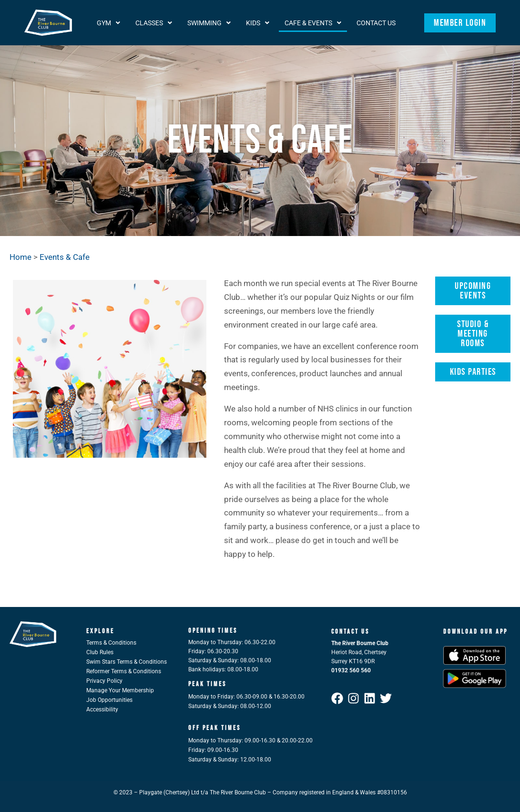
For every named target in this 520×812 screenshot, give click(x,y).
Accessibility (102, 709)
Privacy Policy (104, 681)
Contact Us (376, 23)
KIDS (258, 23)
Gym (108, 23)
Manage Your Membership (120, 690)
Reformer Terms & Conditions (124, 671)
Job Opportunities (109, 700)
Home (20, 257)
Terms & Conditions (111, 643)
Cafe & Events (313, 23)
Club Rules (100, 652)
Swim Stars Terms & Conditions (127, 662)
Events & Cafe (65, 257)
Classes (154, 23)
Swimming (209, 23)
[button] (108, 23)
